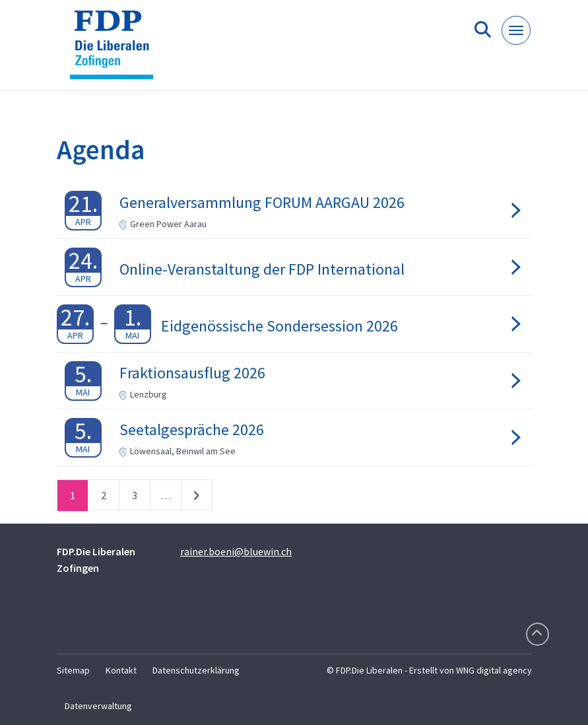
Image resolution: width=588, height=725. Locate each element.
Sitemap (73, 670)
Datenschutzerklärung (196, 670)
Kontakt (121, 670)
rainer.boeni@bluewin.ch (236, 551)
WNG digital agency (494, 670)
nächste (196, 498)
